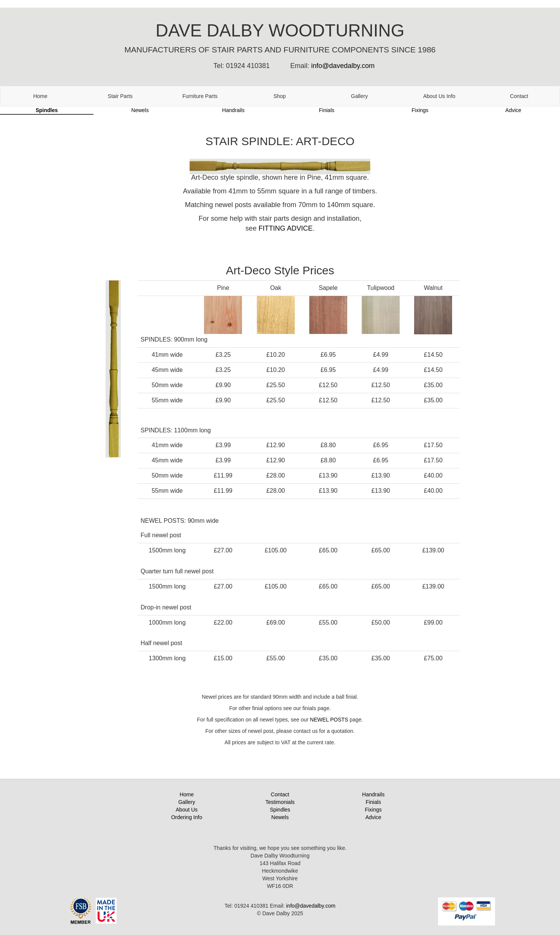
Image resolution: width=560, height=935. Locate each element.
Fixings (420, 110)
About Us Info (439, 96)
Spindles (47, 110)
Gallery (359, 96)
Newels (140, 110)
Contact (519, 96)
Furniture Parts (200, 96)
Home (40, 96)
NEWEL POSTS (329, 720)
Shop (280, 96)
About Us (187, 810)
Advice (513, 110)
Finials (327, 110)
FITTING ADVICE (285, 228)
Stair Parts (120, 96)
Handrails (233, 110)
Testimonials (280, 802)
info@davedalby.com (343, 66)
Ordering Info (187, 817)
